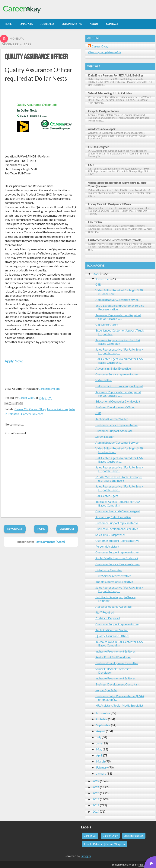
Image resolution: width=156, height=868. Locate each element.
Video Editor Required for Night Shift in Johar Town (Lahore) (117, 184)
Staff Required (105, 612)
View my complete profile (104, 52)
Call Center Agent (107, 324)
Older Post (67, 529)
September (103, 725)
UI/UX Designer (98, 147)
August (101, 731)
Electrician (95, 222)
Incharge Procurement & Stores (116, 651)
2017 (96, 811)
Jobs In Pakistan (57, 409)
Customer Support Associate (114, 431)
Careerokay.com (49, 389)
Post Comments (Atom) (50, 542)
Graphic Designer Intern (103, 111)
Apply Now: (14, 361)
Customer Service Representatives (118, 564)
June (99, 743)
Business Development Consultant (117, 684)
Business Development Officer (115, 407)
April (99, 755)
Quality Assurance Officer (36, 57)
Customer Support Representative (117, 541)
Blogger (86, 856)
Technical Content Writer (112, 419)
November (103, 713)
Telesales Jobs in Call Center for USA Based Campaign (119, 643)
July (99, 737)
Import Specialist (106, 690)
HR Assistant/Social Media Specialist (119, 705)
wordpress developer (102, 129)
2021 (96, 787)
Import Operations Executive (114, 582)
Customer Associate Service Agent (118, 511)
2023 (96, 274)
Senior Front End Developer (113, 657)
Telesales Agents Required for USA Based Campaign (118, 342)
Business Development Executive (117, 529)
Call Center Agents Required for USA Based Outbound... (119, 361)
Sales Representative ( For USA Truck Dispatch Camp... (119, 351)
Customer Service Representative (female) (115, 240)
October (102, 719)
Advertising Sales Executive (113, 368)
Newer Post (15, 529)
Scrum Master (105, 437)
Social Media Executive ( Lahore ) (117, 558)
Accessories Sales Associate (113, 606)
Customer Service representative (116, 374)
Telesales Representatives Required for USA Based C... (118, 317)
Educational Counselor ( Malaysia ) (118, 401)
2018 (96, 805)
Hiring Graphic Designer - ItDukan (110, 204)
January (101, 773)
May (99, 749)
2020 (96, 793)
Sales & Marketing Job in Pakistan (110, 93)
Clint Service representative (113, 576)
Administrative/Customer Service (117, 300)
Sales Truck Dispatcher (110, 535)
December (103, 279)
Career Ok (21, 409)
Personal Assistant (107, 546)
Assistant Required (108, 618)
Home (41, 529)
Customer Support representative (117, 523)
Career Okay (37, 409)
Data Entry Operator (109, 570)
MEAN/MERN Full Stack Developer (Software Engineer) (119, 479)
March (100, 761)
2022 (96, 781)
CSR (91, 165)
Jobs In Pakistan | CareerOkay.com (105, 844)
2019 (96, 799)
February (102, 767)
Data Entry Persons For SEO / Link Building (116, 75)
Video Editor (104, 380)
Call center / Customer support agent (119, 386)
